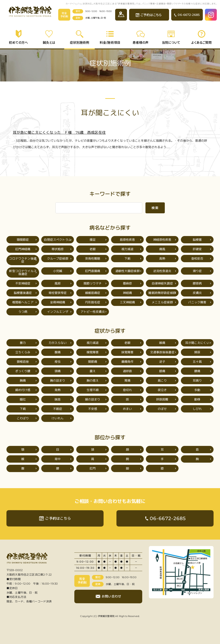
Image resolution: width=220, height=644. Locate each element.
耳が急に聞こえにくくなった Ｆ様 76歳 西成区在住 (59, 132)
